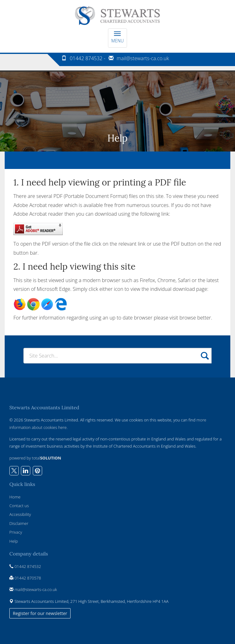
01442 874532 (28, 566)
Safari (184, 280)
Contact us (19, 506)
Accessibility (20, 514)
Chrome (166, 280)
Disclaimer (19, 523)
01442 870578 (28, 578)
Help (14, 541)
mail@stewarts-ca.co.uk (143, 58)
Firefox (147, 280)
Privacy (16, 532)
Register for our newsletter (40, 613)
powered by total (35, 458)
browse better (195, 318)
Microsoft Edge (54, 289)
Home (15, 497)
